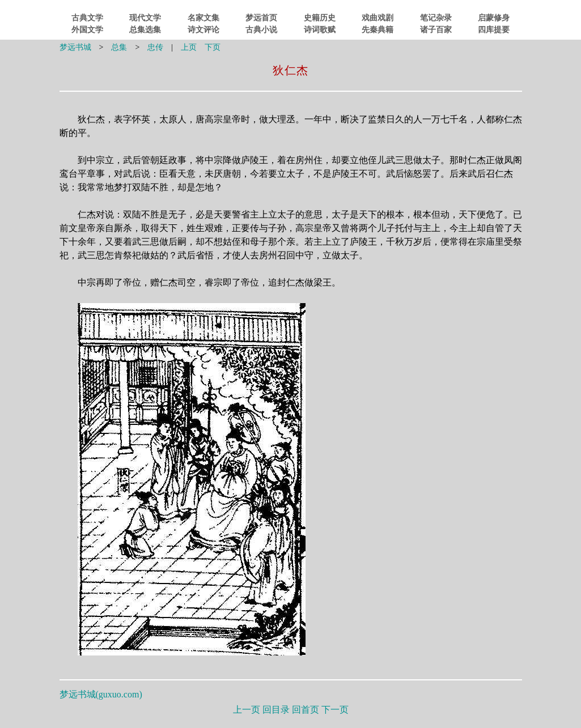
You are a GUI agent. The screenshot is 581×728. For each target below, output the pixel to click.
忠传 (155, 47)
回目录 (276, 710)
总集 (119, 47)
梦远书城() (101, 694)
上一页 (247, 710)
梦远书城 (75, 47)
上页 (189, 47)
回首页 (306, 710)
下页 (213, 47)
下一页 (335, 710)
